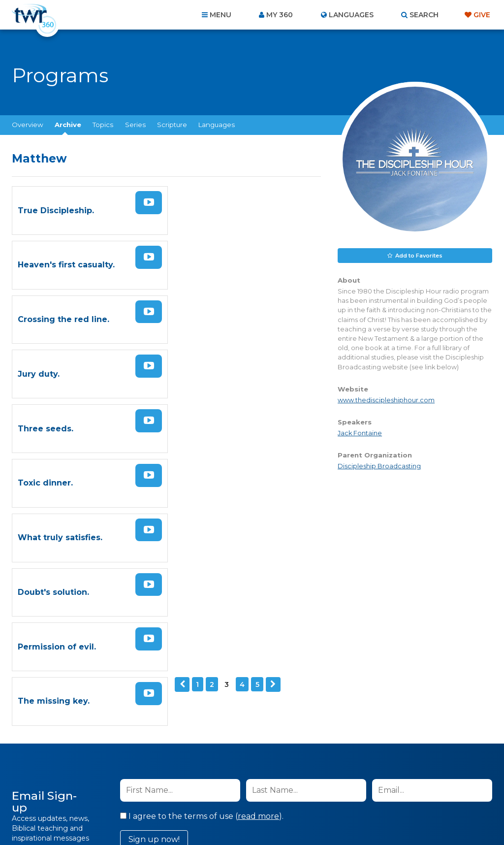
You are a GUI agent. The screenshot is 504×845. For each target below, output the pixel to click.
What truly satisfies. (60, 368)
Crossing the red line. (63, 262)
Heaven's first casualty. (224, 210)
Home (73, 792)
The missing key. (211, 420)
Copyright (363, 792)
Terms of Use (364, 623)
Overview (28, 125)
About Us (115, 792)
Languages (217, 125)
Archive (68, 125)
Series (135, 125)
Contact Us (168, 792)
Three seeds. (46, 315)
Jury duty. (196, 262)
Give (482, 15)
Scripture (172, 125)
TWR (258, 815)
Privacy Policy (314, 623)
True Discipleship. (56, 210)
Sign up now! (154, 596)
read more (258, 573)
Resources (420, 792)
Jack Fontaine (360, 433)
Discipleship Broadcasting (379, 466)
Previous (20, 457)
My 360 (280, 15)
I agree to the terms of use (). (202, 573)
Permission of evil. (57, 420)
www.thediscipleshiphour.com (386, 400)
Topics (103, 125)
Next (111, 457)
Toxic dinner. (203, 315)
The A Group (324, 815)
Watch (146, 201)
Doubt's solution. (211, 368)
